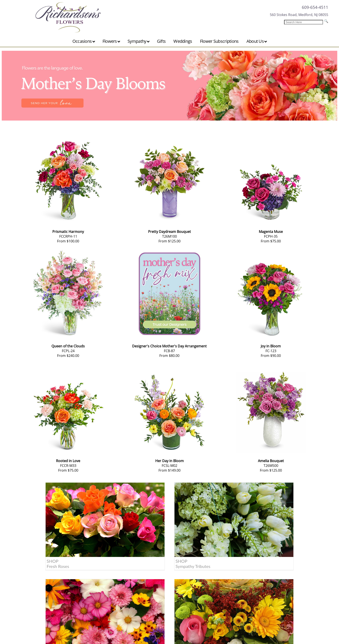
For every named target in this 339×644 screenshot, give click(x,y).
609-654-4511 (315, 7)
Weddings (183, 41)
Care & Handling (37, 563)
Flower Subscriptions (219, 41)
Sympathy (139, 41)
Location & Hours (38, 580)
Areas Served (34, 574)
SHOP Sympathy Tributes (116, 531)
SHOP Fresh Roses (33, 531)
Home (29, 552)
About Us (257, 41)
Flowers (111, 41)
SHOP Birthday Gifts (189, 531)
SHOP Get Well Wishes (268, 531)
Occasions (84, 41)
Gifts (161, 41)
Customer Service (38, 557)
